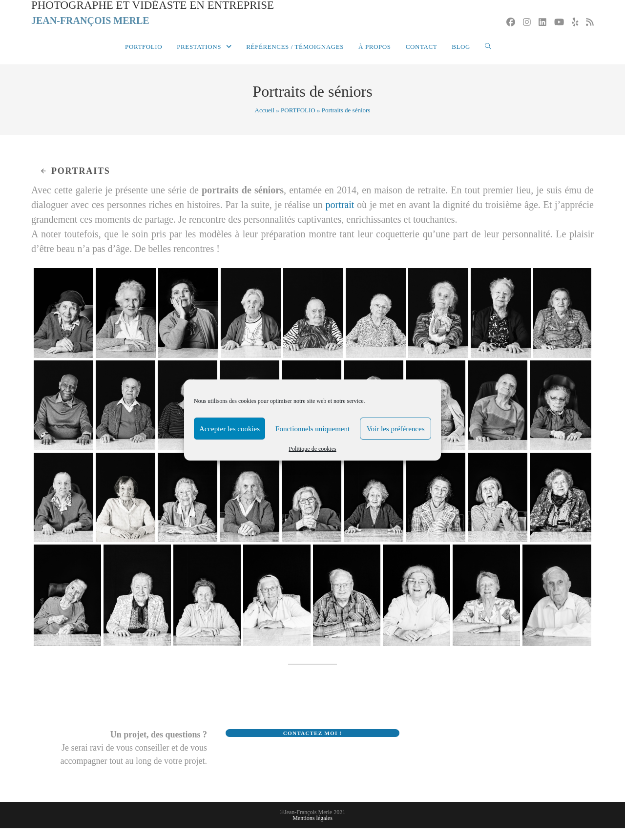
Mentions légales (312, 830)
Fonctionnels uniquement (312, 429)
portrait (340, 217)
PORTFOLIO (298, 122)
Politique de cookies (312, 449)
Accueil (265, 122)
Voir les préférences (396, 429)
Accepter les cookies (229, 429)
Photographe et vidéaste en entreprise (158, 19)
